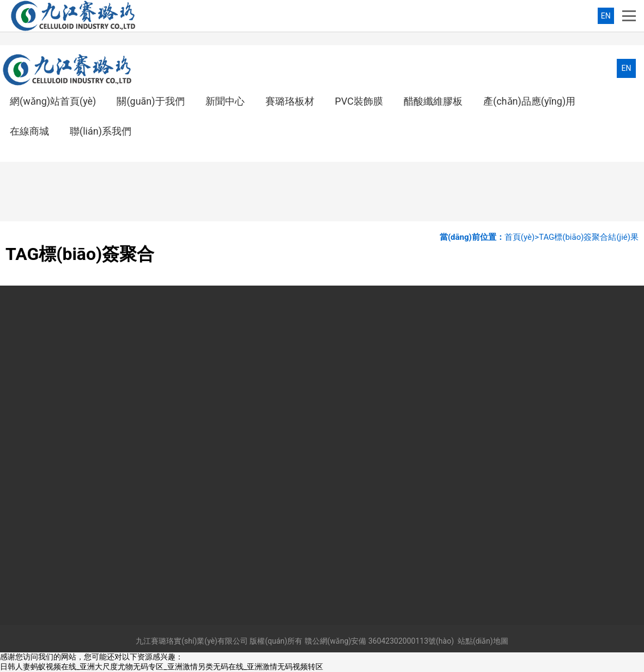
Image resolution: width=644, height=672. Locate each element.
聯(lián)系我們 (101, 131)
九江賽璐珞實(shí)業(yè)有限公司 (192, 641)
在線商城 (29, 131)
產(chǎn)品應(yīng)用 (529, 101)
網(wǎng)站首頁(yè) (53, 101)
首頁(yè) (520, 237)
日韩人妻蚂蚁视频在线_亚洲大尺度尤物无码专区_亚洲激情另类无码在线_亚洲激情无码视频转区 (162, 667)
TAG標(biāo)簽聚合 (573, 237)
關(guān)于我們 (150, 101)
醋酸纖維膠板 (433, 101)
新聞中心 (225, 101)
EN (606, 16)
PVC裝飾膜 (359, 101)
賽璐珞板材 (290, 101)
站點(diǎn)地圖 (483, 641)
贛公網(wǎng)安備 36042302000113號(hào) (379, 641)
